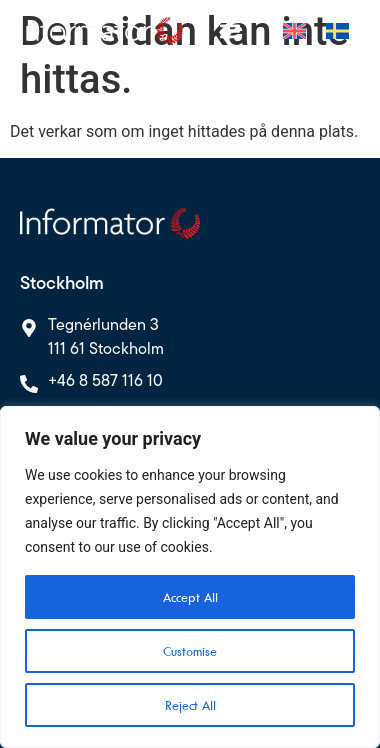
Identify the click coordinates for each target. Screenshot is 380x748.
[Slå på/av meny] (230, 31)
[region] (190, 577)
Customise (190, 651)
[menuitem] (294, 30)
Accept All (190, 597)
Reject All (190, 705)
